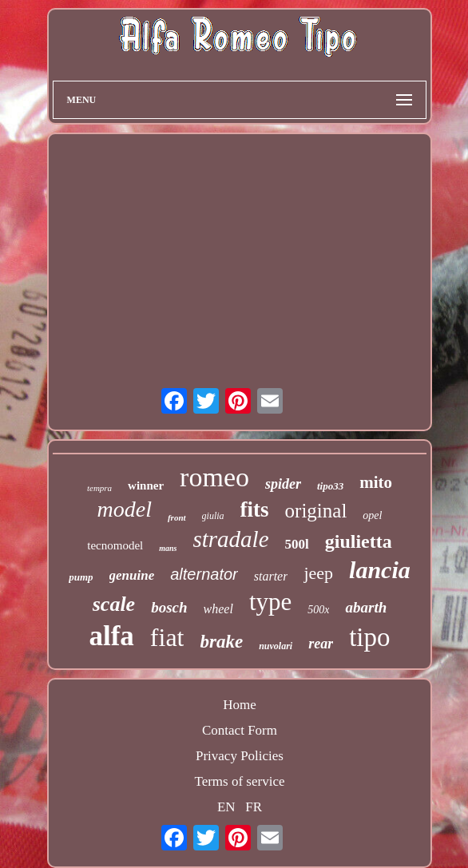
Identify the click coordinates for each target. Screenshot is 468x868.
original (316, 511)
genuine (132, 575)
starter (271, 576)
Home (240, 705)
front (177, 517)
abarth (366, 607)
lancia (380, 570)
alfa (111, 636)
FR (254, 807)
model (125, 509)
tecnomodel (115, 545)
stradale (230, 539)
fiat (167, 637)
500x (318, 610)
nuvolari (276, 646)
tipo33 (330, 486)
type (270, 602)
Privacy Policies (240, 756)
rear (321, 644)
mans (168, 548)
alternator (204, 574)
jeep (318, 573)
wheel (218, 609)
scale (114, 604)
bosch (169, 607)
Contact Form (240, 730)
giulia (213, 516)
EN (226, 807)
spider (283, 484)
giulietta (359, 541)
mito (376, 482)
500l (297, 544)
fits (255, 509)
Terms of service (239, 781)
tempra (99, 488)
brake (221, 642)
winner (146, 486)
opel (372, 515)
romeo (214, 477)
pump (81, 577)
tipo (369, 637)
